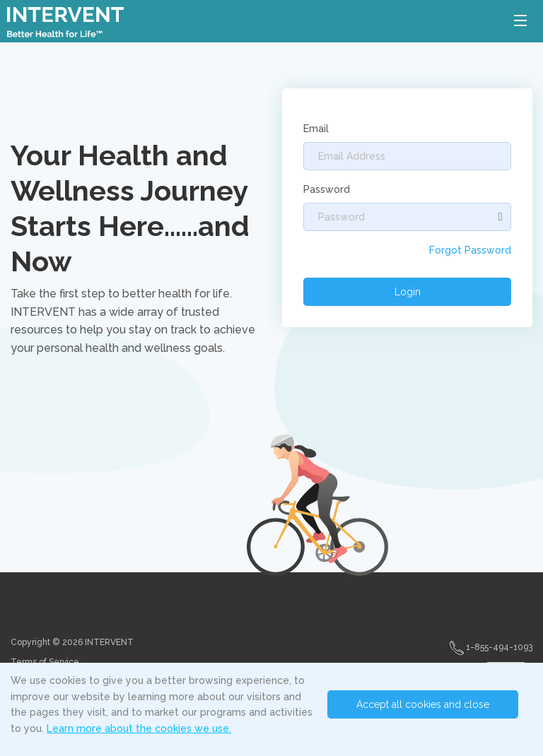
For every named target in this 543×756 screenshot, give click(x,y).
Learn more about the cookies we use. (139, 728)
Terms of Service (45, 662)
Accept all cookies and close (423, 704)
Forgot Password (470, 250)
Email (316, 129)
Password (327, 189)
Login (408, 292)
